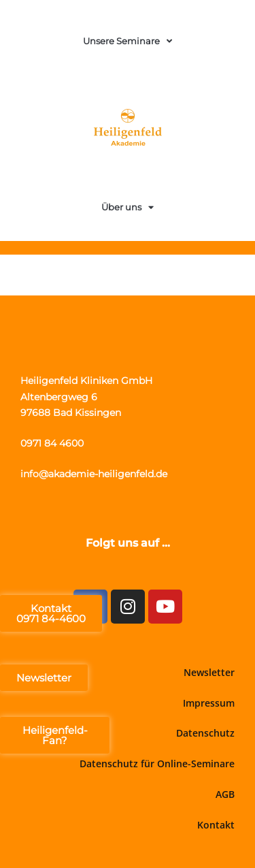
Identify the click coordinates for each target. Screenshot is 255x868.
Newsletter (209, 672)
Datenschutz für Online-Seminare (157, 763)
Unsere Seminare (128, 41)
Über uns (128, 207)
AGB (225, 794)
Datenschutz (205, 733)
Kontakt (216, 825)
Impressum (209, 703)
